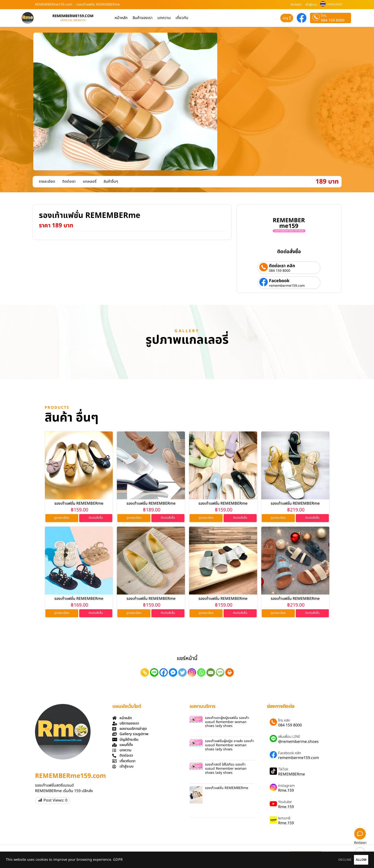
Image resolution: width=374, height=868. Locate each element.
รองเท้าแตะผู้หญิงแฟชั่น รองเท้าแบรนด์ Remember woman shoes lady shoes (227, 723)
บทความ (164, 18)
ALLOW (354, 860)
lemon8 (284, 819)
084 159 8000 (333, 20)
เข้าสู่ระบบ (311, 5)
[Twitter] (182, 673)
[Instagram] (192, 673)
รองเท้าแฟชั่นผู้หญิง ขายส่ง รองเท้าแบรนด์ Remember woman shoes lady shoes (229, 746)
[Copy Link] (145, 673)
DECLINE (325, 860)
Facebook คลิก (290, 754)
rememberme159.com (287, 286)
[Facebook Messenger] (173, 673)
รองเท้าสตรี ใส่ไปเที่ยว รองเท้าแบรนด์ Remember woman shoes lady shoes (226, 770)
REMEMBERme (292, 775)
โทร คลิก (284, 721)
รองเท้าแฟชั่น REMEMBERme (79, 503)
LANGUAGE (335, 4)
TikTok (283, 770)
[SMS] (220, 673)
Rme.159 (286, 791)
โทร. (324, 16)
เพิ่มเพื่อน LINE (289, 738)
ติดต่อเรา (296, 5)
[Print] (229, 673)
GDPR (118, 860)
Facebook (279, 281)
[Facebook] (164, 673)
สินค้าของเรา (143, 18)
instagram (286, 787)
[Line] (154, 673)
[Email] (211, 673)
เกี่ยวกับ (182, 18)
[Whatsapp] (201, 673)
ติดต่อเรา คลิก (282, 266)
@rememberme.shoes (298, 742)
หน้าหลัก (121, 18)
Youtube (285, 803)
